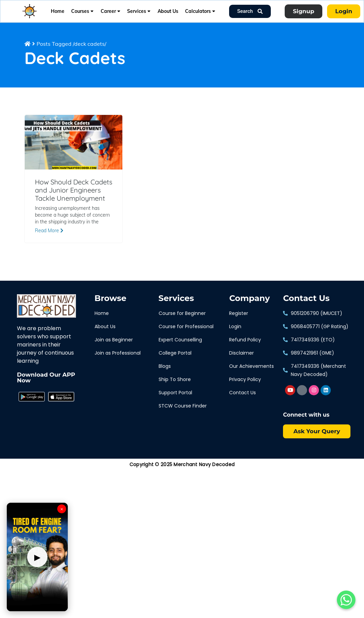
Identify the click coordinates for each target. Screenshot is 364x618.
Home (58, 11)
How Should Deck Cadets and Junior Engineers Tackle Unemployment (74, 190)
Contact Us (306, 298)
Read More (49, 231)
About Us (168, 11)
